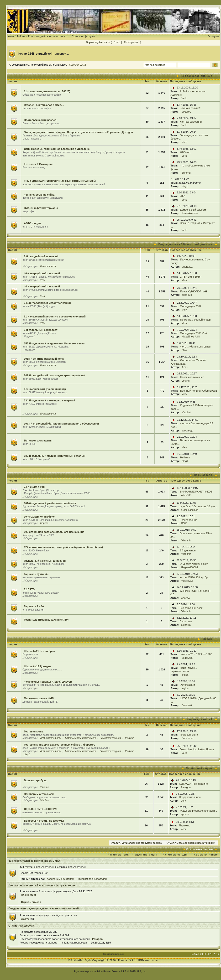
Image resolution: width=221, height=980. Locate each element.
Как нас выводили (191, 122)
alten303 (187, 295)
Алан (185, 367)
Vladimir (187, 412)
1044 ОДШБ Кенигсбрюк (39, 517)
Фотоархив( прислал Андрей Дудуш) (48, 682)
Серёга (44, 523)
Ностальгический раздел (40, 120)
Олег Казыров (190, 510)
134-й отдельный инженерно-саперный (50, 400)
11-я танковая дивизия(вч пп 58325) (47, 91)
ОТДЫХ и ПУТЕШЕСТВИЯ (40, 809)
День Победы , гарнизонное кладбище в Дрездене (57, 149)
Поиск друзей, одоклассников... (184, 670)
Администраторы (51, 738)
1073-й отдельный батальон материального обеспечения (61, 424)
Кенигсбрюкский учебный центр (45, 389)
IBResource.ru (148, 960)
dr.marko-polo (190, 213)
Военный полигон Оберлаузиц (199, 391)
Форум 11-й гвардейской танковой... (43, 54)
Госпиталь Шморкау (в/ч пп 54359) (46, 620)
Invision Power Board (106, 971)
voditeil (186, 381)
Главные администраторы (80, 738)
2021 (183, 196)
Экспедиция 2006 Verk (194, 333)
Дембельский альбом (193, 210)
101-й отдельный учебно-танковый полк (50, 503)
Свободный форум (199, 768)
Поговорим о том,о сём (39, 794)
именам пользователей (92, 879)
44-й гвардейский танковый (42, 286)
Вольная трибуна (35, 780)
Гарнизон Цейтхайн (37, 574)
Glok (185, 350)
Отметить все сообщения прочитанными (191, 843)
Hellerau (185, 457)
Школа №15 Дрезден (37, 666)
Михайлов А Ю (191, 337)
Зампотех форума (110, 738)
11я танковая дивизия (197, 76)
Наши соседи (203, 475)
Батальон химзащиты (38, 441)
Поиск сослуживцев (192, 377)
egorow (186, 598)
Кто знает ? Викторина (39, 164)
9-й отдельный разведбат (41, 330)
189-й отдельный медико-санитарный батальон (55, 456)
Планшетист (48, 266)
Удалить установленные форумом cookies (137, 843)
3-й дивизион (188, 550)
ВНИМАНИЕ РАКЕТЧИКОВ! (197, 492)
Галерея (213, 36)
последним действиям (60, 879)
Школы (208, 639)
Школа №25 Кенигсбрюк (40, 651)
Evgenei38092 (190, 567)
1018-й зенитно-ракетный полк (44, 359)
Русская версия (83, 971)
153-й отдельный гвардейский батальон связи (54, 343)
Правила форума (84, 36)
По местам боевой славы (196, 320)
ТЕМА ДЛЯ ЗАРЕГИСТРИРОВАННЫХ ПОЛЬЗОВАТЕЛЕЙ (60, 181)
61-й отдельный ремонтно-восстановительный (55, 316)
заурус (25, 919)
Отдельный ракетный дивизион (45, 561)
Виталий (187, 705)
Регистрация (131, 42)
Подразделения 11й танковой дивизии (185, 244)
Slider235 (187, 658)
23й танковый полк (191, 608)
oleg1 (185, 186)
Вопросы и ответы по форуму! (44, 821)
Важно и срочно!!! (191, 108)
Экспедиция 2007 (191, 306)
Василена (188, 738)
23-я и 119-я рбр (34, 487)
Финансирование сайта (39, 195)
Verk (184, 98)
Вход (117, 42)
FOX (184, 523)
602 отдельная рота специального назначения (54, 532)
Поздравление (189, 520)
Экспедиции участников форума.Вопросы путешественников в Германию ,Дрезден (78, 132)
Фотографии (187, 685)
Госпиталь (186, 621)
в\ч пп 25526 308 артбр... (195, 577)
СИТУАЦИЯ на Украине (193, 784)
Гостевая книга (34, 731)
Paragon (186, 787)
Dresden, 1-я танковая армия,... (44, 105)
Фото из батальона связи (195, 347)
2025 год (185, 152)
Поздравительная (190, 797)
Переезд (184, 825)
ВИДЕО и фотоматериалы (41, 208)
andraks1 (187, 267)
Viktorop (186, 112)
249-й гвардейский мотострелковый (47, 303)
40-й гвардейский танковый (42, 273)
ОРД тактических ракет (194, 564)
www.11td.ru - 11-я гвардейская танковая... (38, 36)
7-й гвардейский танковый (41, 256)
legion (185, 675)
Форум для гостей (200, 719)
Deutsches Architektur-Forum (197, 749)
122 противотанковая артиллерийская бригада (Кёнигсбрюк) (63, 547)
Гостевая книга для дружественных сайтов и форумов (60, 745)
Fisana (123, 960)
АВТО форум (32, 223)
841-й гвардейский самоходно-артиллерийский (55, 375)
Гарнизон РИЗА (34, 606)
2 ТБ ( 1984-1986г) (191, 277)
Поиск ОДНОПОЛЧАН (194, 291)
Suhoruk (187, 173)
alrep (184, 142)
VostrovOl (187, 581)
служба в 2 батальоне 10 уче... (198, 506)
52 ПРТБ (29, 589)
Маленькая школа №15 (39, 698)
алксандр (188, 430)
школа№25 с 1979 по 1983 (196, 654)
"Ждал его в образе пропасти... (198, 811)
